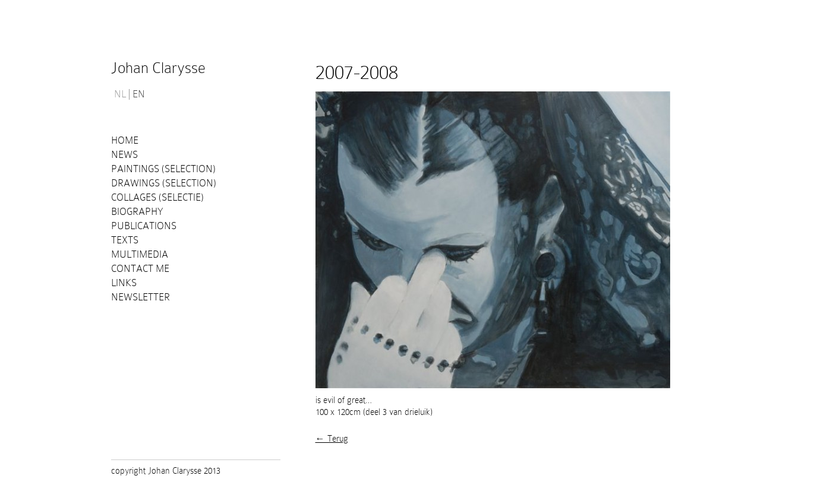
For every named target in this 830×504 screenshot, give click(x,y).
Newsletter (141, 297)
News (124, 155)
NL (120, 94)
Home (125, 140)
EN (139, 94)
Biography (137, 212)
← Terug (332, 439)
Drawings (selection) (164, 183)
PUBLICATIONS (144, 226)
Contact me (140, 269)
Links (124, 283)
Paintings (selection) (163, 169)
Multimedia (140, 254)
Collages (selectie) (157, 197)
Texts (125, 240)
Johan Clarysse (158, 68)
